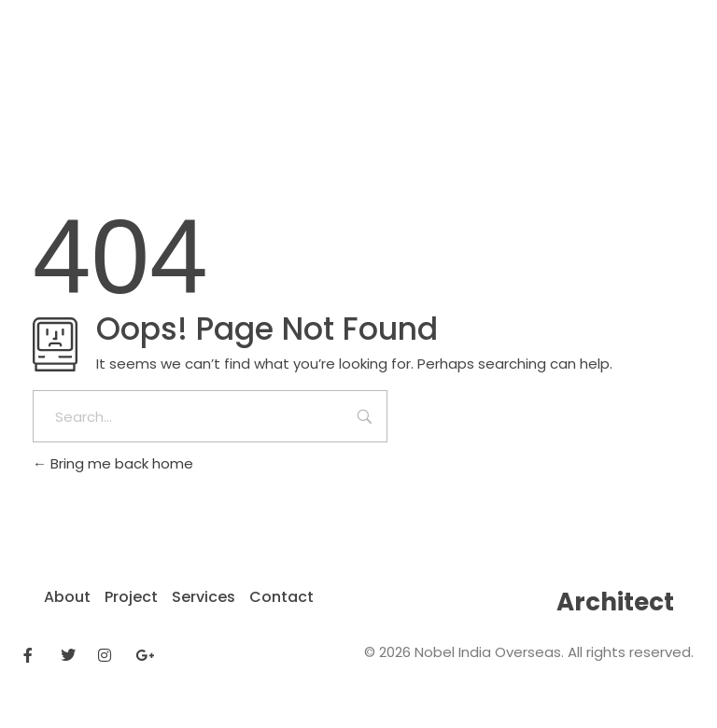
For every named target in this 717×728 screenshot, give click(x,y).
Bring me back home (113, 463)
